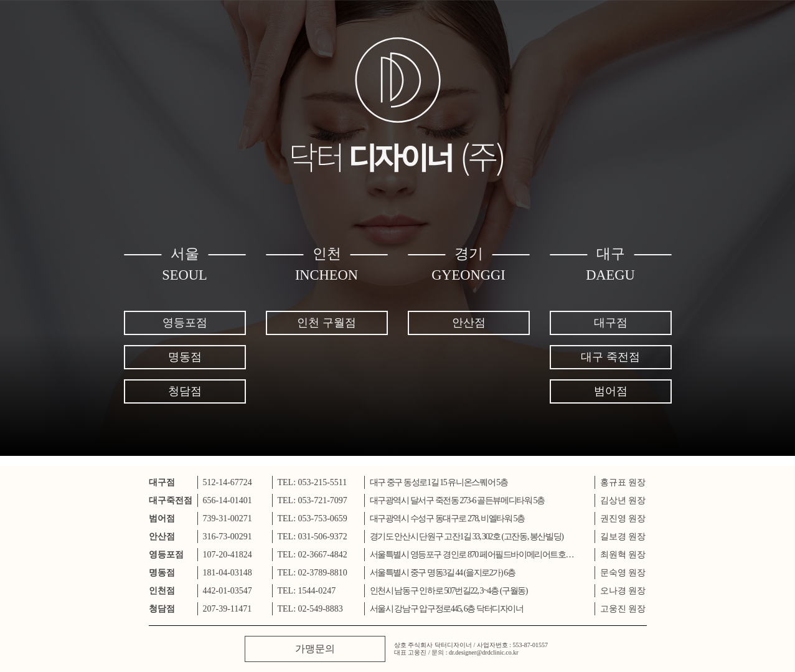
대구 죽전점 (610, 357)
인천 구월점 (327, 323)
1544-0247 (317, 591)
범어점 (611, 391)
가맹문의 (315, 649)
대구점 (611, 323)
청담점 (185, 391)
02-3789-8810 (323, 573)
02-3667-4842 (323, 555)
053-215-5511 (323, 482)
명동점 (185, 357)
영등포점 (185, 323)
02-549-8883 (321, 609)
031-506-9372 (323, 537)
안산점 (469, 323)
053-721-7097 (323, 500)
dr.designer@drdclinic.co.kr (484, 652)
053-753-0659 (323, 518)
